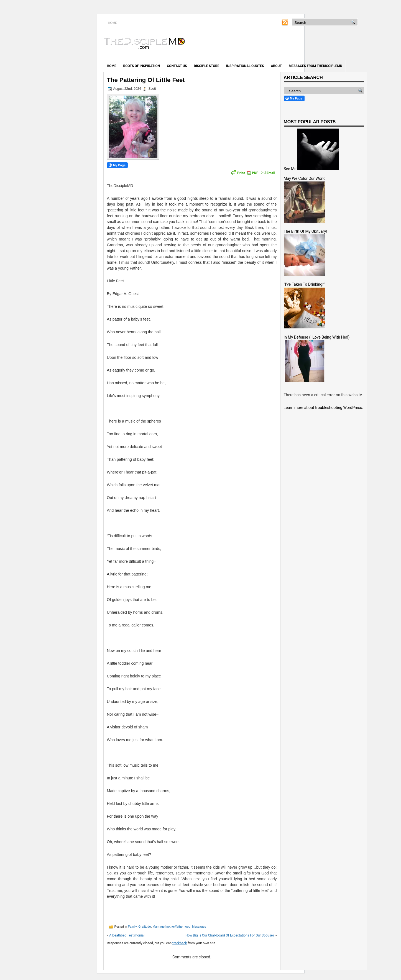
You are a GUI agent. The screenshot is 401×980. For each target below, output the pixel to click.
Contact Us (177, 66)
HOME (113, 23)
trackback (180, 943)
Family (132, 927)
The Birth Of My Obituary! (305, 231)
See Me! (291, 169)
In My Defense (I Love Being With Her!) (317, 337)
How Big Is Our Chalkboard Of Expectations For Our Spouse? (230, 935)
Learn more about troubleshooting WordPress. (324, 408)
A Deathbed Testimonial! (127, 935)
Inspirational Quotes (245, 66)
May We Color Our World (305, 178)
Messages (199, 927)
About (276, 66)
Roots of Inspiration (142, 66)
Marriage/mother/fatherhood (172, 927)
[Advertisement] (302, 44)
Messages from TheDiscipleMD (316, 66)
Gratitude (145, 927)
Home (112, 66)
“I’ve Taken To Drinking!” (304, 284)
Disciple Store (207, 66)
